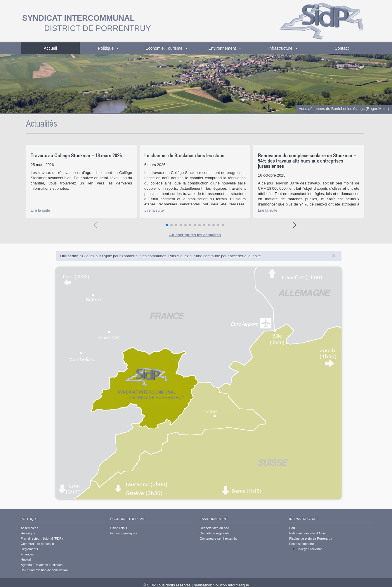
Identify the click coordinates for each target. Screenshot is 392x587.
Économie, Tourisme (167, 48)
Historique (28, 533)
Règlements (29, 549)
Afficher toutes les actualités (195, 235)
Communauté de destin (37, 544)
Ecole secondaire (301, 544)
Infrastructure (283, 48)
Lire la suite (40, 210)
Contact (341, 48)
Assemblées (30, 528)
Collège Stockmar (309, 549)
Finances (27, 554)
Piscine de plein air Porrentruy (311, 538)
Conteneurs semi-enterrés (218, 538)
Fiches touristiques (124, 533)
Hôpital (26, 560)
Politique (109, 48)
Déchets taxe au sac (214, 528)
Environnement (225, 48)
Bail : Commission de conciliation (44, 570)
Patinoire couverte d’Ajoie (307, 533)
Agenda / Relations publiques (42, 565)
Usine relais (118, 528)
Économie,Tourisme (128, 519)
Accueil (50, 48)
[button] (167, 225)
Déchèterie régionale (215, 533)
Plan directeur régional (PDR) (42, 538)
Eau (292, 528)
